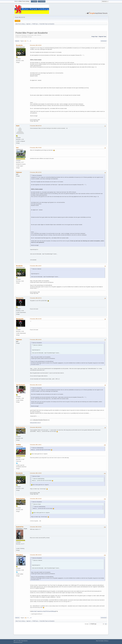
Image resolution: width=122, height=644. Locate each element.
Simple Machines (24, 641)
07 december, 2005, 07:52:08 (36, 148)
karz (17, 148)
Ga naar (87, 624)
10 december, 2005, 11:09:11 (36, 445)
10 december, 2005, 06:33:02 (36, 427)
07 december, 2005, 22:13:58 (36, 319)
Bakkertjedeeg (20, 427)
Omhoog (17, 618)
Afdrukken (104, 41)
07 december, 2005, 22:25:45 (36, 340)
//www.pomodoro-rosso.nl (35, 423)
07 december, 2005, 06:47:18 (36, 126)
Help (97, 641)
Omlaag (17, 41)
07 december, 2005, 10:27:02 (36, 172)
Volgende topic (102, 36)
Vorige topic (95, 36)
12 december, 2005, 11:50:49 (36, 473)
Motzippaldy (20, 298)
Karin (18, 126)
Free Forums (20, 642)
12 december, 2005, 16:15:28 (36, 499)
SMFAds (15, 642)
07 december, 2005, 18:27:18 (36, 298)
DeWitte (18, 445)
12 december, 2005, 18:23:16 (36, 555)
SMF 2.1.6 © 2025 (17, 641)
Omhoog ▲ (106, 641)
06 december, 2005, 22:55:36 (36, 45)
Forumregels (101, 641)
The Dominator (21, 385)
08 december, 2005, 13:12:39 (36, 385)
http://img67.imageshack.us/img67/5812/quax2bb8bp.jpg (44, 611)
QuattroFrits (20, 527)
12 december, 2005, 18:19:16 (36, 527)
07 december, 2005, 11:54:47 (36, 266)
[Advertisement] (33, 28)
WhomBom (19, 555)
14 (30, 41)
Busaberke (19, 45)
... (29, 41)
